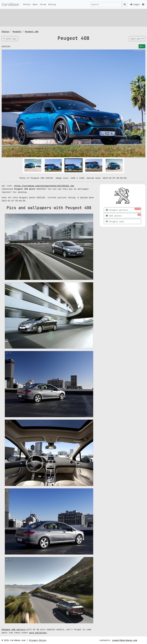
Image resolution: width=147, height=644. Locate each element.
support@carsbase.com (125, 640)
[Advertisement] (73, 17)
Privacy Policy (38, 640)
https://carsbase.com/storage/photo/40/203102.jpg (44, 186)
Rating (52, 4)
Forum (43, 4)
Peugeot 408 (32, 31)
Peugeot (17, 31)
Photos (27, 4)
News (35, 4)
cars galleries (38, 633)
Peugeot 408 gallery (14, 629)
